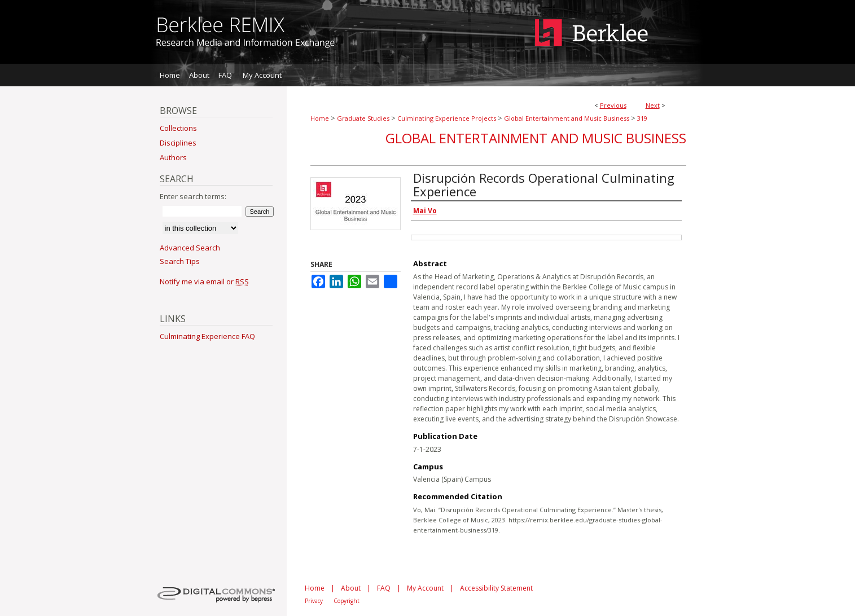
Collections (178, 128)
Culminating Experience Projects (447, 118)
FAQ (384, 588)
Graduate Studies (363, 118)
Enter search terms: (193, 196)
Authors (173, 157)
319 (642, 118)
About (351, 588)
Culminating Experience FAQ (207, 336)
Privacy (314, 601)
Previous (613, 105)
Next (653, 105)
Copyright (347, 601)
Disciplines (178, 143)
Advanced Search (190, 248)
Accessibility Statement (496, 588)
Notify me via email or (204, 281)
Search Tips (180, 261)
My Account (425, 588)
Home (320, 118)
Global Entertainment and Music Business (567, 118)
